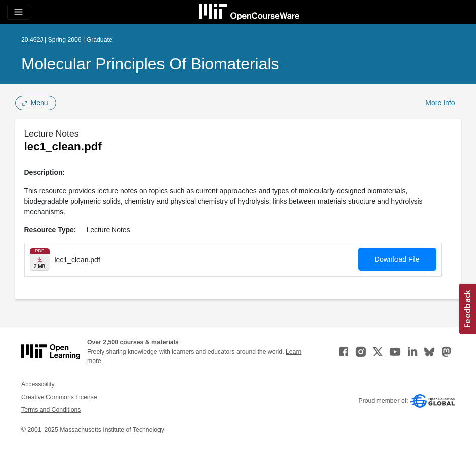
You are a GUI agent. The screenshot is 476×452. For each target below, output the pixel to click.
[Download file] (40, 260)
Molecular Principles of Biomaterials (150, 64)
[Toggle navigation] (18, 12)
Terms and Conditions (51, 410)
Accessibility (38, 384)
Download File (397, 259)
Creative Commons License (59, 397)
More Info (440, 103)
